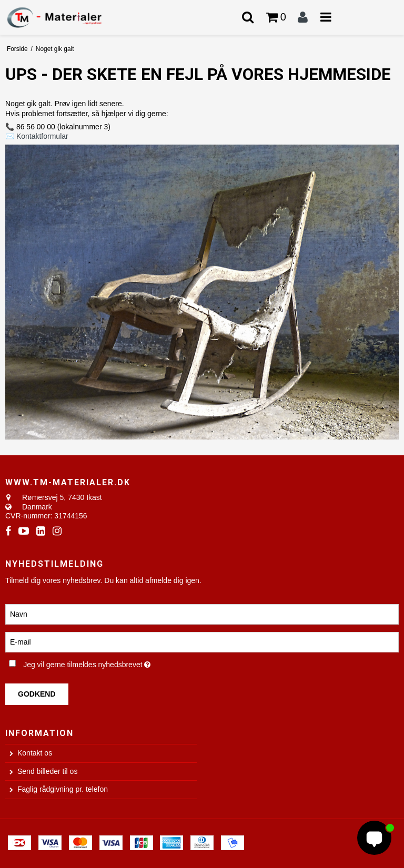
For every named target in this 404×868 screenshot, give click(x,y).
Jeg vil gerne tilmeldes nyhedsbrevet (113, 662)
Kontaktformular (42, 136)
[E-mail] (202, 641)
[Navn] (202, 614)
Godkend (37, 694)
